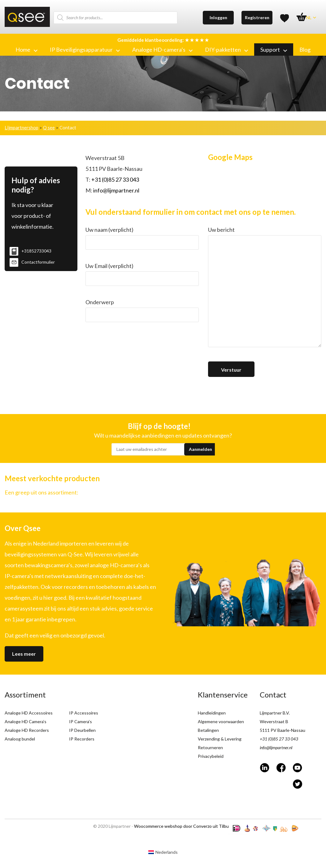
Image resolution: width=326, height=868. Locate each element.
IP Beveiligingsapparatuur (85, 50)
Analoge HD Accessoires (29, 713)
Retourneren (210, 747)
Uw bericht (265, 288)
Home (26, 50)
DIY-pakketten (226, 50)
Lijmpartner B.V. (275, 713)
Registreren (257, 17)
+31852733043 (30, 251)
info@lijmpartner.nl (116, 190)
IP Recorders (82, 739)
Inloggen (218, 17)
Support (274, 50)
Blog (305, 50)
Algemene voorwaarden (221, 721)
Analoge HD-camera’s (162, 50)
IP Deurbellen (82, 730)
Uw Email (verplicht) (142, 274)
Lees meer (24, 654)
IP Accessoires (84, 713)
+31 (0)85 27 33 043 (115, 179)
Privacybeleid (211, 756)
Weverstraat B (274, 721)
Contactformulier (32, 262)
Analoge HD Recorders (27, 730)
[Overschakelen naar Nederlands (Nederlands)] (163, 852)
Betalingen (208, 730)
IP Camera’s (80, 721)
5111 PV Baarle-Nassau (283, 730)
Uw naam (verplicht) (142, 238)
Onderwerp (142, 310)
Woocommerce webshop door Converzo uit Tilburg (183, 826)
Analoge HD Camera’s (26, 721)
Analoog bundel (20, 739)
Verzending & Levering (220, 739)
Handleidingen (212, 713)
